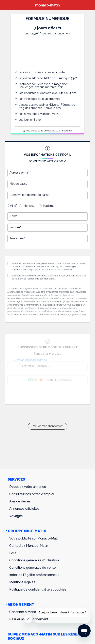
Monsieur (30, 206)
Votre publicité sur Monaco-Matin (34, 538)
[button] (9, 275)
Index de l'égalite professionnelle (34, 575)
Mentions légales (22, 582)
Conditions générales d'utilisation (34, 560)
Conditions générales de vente (33, 568)
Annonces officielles (24, 509)
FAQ (13, 553)
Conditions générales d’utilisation (43, 276)
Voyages (16, 516)
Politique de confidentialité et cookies (38, 589)
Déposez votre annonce (28, 487)
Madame (49, 206)
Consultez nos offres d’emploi (32, 494)
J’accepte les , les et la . (49, 277)
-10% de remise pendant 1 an (31, 360)
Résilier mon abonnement (48, 426)
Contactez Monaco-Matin (29, 546)
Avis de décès (20, 501)
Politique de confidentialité (40, 279)
